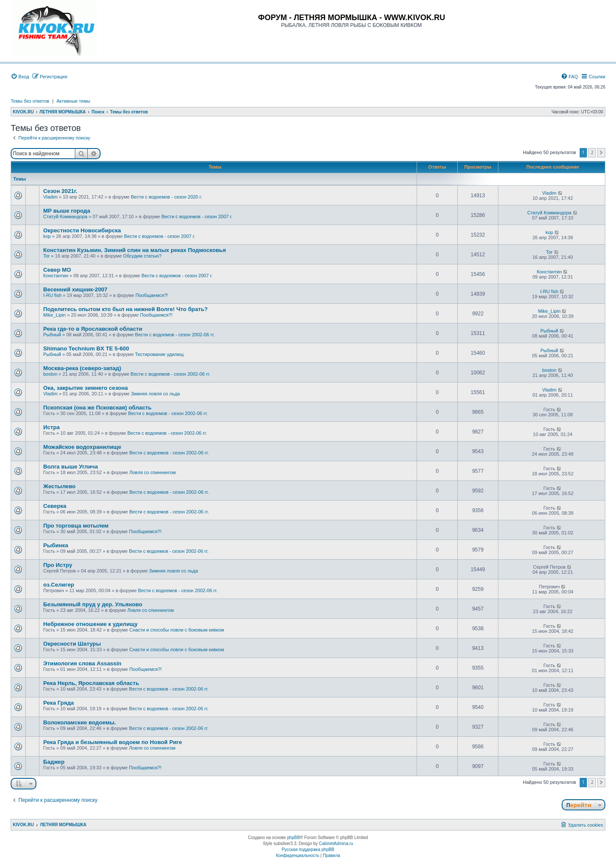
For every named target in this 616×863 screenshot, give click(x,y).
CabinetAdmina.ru (336, 844)
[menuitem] (20, 77)
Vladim (50, 197)
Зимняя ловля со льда (155, 394)
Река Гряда (59, 703)
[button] (601, 153)
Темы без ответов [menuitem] (30, 101)
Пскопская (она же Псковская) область (97, 408)
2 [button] (592, 152)
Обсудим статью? (142, 256)
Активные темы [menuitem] (73, 101)
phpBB (293, 838)
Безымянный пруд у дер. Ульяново (93, 604)
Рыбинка (56, 545)
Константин (56, 276)
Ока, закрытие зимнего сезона (86, 388)
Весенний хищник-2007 (75, 289)
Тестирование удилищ (160, 354)
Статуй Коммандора (65, 216)
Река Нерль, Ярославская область (91, 683)
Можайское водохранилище (82, 447)
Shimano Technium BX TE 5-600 (86, 348)
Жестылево (59, 486)
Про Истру (58, 565)
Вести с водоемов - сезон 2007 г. (197, 216)
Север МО (57, 270)
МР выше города (67, 211)
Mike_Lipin (55, 315)
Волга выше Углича (71, 467)
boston (50, 374)
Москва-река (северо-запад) (82, 368)
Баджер (54, 762)
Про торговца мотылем (76, 526)
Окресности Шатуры (72, 644)
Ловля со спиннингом (153, 472)
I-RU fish (52, 295)
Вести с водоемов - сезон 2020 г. (166, 197)
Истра (52, 427)
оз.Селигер (59, 585)
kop (47, 236)
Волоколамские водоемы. (80, 722)
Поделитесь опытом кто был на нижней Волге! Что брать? (126, 309)
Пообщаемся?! (152, 295)
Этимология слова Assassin (82, 663)
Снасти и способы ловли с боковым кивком (176, 630)
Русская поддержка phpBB (308, 850)
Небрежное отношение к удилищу (90, 624)
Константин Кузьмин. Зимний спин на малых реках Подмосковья (135, 250)
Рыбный (52, 335)
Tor (46, 256)
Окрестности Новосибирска (82, 230)
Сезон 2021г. (60, 191)
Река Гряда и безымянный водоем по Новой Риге (113, 742)
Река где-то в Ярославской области (93, 329)
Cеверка (55, 506)
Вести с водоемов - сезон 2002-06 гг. (175, 335)
